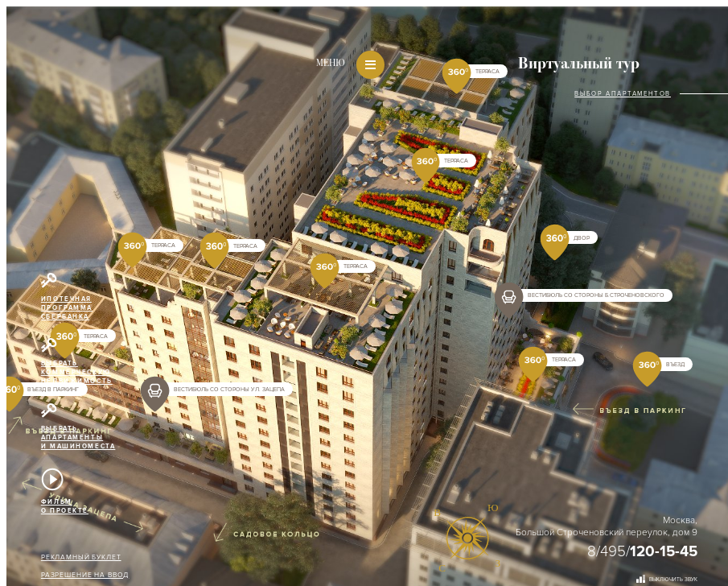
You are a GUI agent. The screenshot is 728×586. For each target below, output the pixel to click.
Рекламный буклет (81, 557)
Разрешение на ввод (85, 575)
